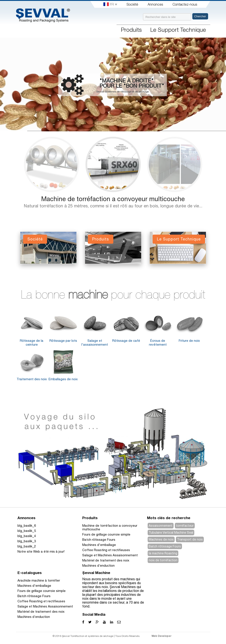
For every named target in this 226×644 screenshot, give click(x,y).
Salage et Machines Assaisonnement (110, 555)
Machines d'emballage (99, 545)
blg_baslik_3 (27, 541)
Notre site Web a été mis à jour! (41, 551)
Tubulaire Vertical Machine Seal (171, 533)
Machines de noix (161, 539)
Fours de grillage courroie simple (106, 534)
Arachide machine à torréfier (39, 580)
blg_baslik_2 (27, 546)
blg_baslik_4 (27, 536)
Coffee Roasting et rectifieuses (106, 550)
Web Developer (162, 636)
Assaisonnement (161, 526)
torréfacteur (185, 526)
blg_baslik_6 (27, 526)
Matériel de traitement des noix (106, 560)
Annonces (155, 4)
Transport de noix (190, 539)
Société (132, 4)
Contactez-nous (185, 4)
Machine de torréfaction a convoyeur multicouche (113, 199)
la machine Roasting (163, 553)
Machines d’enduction (98, 565)
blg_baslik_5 (27, 531)
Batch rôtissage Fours (99, 540)
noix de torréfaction (163, 560)
